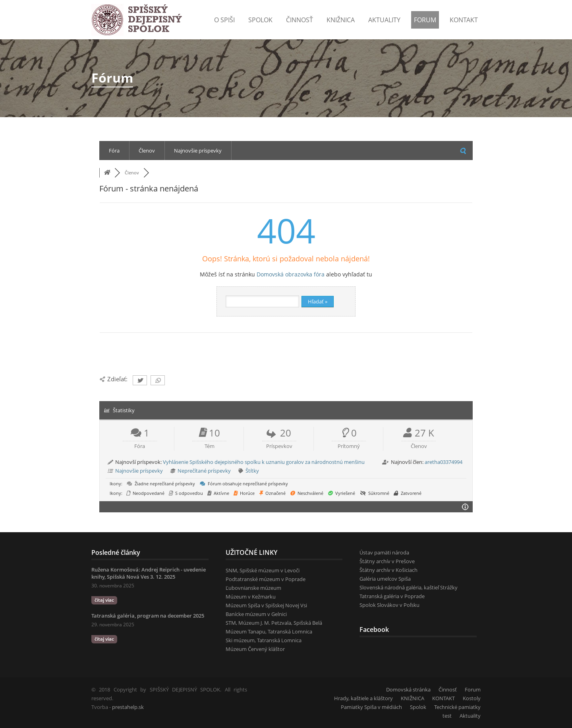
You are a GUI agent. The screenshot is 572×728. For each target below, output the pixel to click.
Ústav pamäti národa (384, 552)
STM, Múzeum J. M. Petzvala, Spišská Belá (274, 623)
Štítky (252, 471)
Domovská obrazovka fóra (291, 274)
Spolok (260, 20)
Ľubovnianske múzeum (253, 588)
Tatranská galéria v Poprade (392, 596)
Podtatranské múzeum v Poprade (266, 579)
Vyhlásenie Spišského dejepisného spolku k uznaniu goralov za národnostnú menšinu (264, 462)
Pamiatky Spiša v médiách (371, 707)
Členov (147, 151)
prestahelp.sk (128, 707)
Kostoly (472, 698)
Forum (425, 20)
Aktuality (384, 20)
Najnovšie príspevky (198, 151)
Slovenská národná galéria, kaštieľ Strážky (409, 587)
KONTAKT (464, 20)
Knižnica (341, 20)
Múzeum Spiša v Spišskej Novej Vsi (266, 605)
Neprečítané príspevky (204, 471)
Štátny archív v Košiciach (388, 570)
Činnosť (300, 20)
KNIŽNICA (413, 698)
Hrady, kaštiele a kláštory (363, 698)
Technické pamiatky (457, 707)
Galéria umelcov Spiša (385, 579)
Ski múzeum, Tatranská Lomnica (264, 640)
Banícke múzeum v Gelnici (256, 614)
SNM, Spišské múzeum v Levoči (263, 570)
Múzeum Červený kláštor (255, 649)
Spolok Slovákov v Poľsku (389, 605)
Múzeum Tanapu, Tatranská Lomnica (269, 631)
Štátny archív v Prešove (387, 561)
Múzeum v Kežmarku (251, 597)
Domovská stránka (408, 689)
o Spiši (224, 20)
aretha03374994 (443, 462)
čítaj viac (104, 600)
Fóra (114, 151)
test (447, 716)
